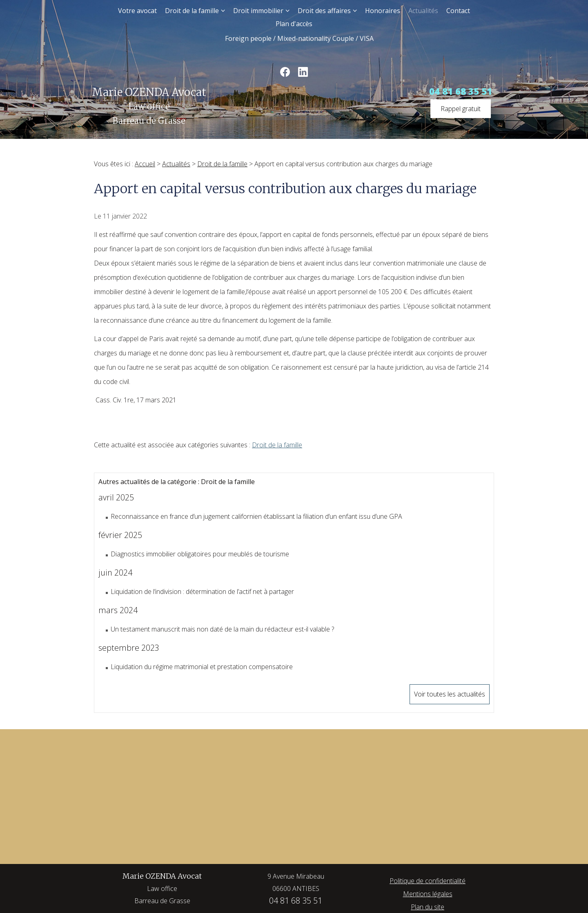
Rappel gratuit (461, 109)
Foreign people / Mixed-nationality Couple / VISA (299, 38)
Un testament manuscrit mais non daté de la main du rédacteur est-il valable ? (222, 629)
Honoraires (383, 11)
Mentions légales (428, 894)
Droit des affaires (324, 11)
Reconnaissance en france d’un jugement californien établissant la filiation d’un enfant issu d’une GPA (256, 516)
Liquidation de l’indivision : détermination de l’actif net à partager (202, 592)
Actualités (423, 11)
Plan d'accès (294, 24)
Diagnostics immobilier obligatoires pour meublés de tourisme (200, 554)
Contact (458, 11)
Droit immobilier (258, 11)
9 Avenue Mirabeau (296, 883)
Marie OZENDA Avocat (162, 889)
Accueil (145, 164)
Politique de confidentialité (428, 881)
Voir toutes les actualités (450, 694)
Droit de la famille (192, 11)
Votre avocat (137, 11)
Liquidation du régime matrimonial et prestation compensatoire (202, 667)
